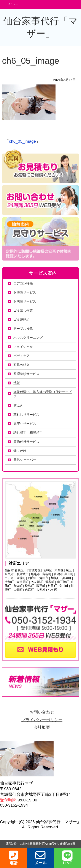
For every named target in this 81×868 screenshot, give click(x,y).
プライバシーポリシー (42, 720)
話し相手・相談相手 (28, 433)
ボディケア (21, 356)
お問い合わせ (42, 712)
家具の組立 (21, 365)
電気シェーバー (25, 460)
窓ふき (18, 405)
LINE (67, 858)
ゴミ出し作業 (23, 310)
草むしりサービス (26, 414)
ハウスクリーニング (28, 338)
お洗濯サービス (25, 301)
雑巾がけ (20, 451)
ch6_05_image (22, 141)
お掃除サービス (25, 292)
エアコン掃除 (23, 283)
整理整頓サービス (26, 374)
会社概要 (42, 727)
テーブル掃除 (23, 329)
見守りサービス (25, 424)
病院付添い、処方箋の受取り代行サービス (43, 394)
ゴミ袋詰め (21, 319)
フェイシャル (23, 347)
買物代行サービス (26, 442)
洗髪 (17, 383)
